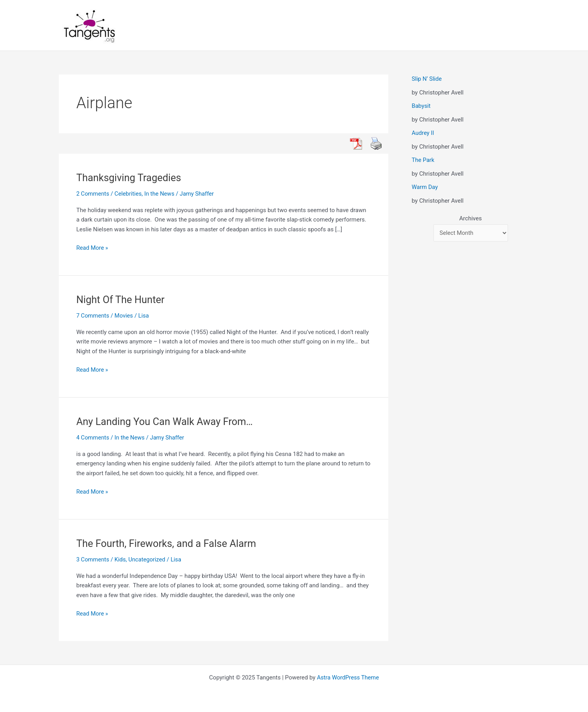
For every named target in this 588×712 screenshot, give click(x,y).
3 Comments (93, 559)
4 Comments (93, 438)
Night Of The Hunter (122, 300)
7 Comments (93, 316)
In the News (161, 194)
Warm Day (425, 187)
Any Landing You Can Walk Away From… (167, 421)
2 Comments (93, 194)
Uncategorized (148, 559)
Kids (121, 559)
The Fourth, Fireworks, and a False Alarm (168, 543)
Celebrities (129, 194)
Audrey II (423, 133)
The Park (423, 160)
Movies (125, 316)
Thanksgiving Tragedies (130, 178)
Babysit (421, 106)
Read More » (93, 248)
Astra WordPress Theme (348, 677)
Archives (471, 218)
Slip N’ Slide (427, 79)
